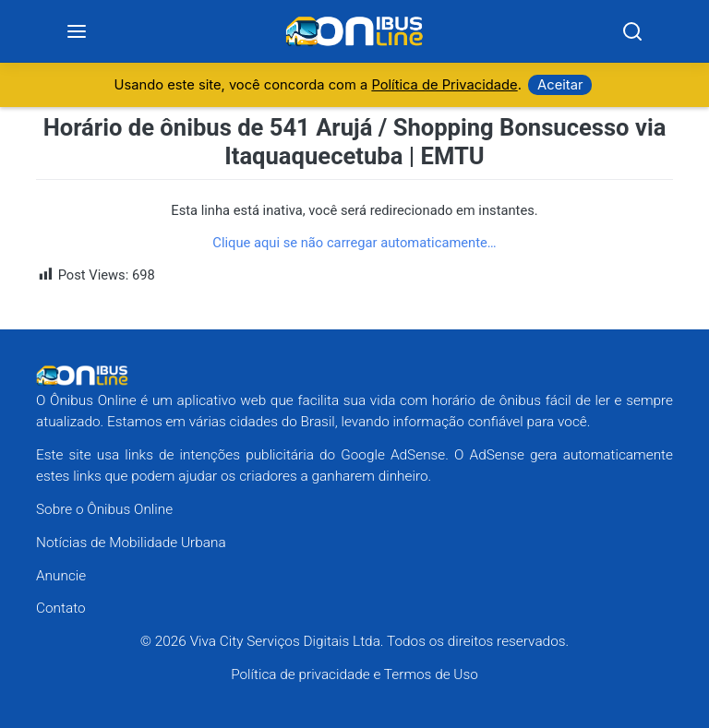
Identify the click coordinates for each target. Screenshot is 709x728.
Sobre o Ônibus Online (104, 509)
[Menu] (77, 32)
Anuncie (61, 576)
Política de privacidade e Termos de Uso (354, 674)
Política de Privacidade (444, 86)
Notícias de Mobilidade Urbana (131, 543)
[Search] (633, 32)
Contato (61, 609)
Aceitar (560, 86)
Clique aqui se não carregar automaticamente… (354, 243)
